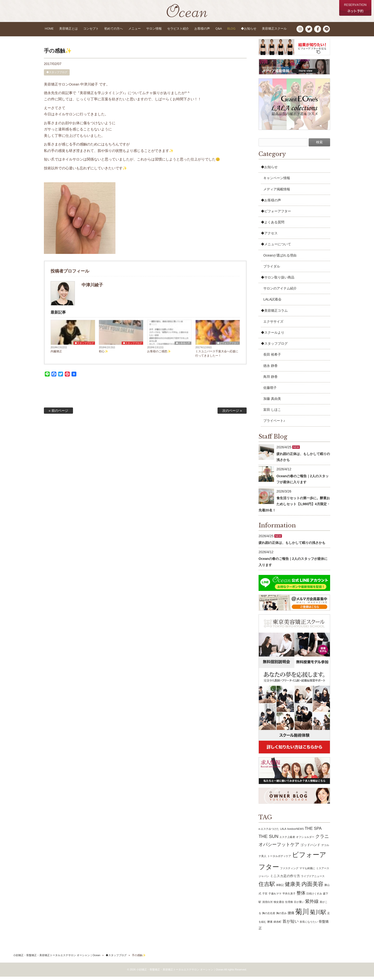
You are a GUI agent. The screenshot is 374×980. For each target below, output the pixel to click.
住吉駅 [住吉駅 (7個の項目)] (267, 887)
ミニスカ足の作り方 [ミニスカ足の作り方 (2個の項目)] (285, 879)
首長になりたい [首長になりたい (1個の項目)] (309, 925)
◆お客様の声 (183, 346)
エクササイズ (273, 325)
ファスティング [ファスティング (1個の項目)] (289, 872)
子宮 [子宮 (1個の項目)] (265, 897)
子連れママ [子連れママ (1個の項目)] (275, 897)
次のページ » (232, 414)
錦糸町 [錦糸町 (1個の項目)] (278, 925)
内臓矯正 (56, 355)
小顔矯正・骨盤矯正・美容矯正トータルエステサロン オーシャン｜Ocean (57, 959)
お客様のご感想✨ (159, 355)
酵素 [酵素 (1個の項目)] (270, 925)
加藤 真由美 (272, 402)
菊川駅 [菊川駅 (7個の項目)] (318, 916)
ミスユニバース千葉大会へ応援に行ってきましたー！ (217, 357)
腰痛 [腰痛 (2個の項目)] (291, 916)
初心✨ (103, 355)
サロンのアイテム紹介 (280, 292)
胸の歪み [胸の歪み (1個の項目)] (281, 916)
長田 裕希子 (272, 358)
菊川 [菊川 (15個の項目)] (302, 915)
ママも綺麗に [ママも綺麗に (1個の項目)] (307, 872)
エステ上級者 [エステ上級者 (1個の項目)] (287, 840)
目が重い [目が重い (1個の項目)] (299, 905)
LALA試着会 (272, 303)
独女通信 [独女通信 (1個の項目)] (279, 905)
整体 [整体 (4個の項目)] (301, 896)
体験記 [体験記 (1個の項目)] (280, 888)
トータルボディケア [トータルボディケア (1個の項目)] (279, 859)
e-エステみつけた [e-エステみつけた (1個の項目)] (269, 832)
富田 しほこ (272, 413)
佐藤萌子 (270, 391)
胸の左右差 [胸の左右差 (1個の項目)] (269, 916)
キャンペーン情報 (277, 181)
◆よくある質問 (273, 225)
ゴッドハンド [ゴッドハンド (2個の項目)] (310, 848)
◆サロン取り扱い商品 (278, 281)
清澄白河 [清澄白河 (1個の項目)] (267, 905)
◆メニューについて (276, 247)
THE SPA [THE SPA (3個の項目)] (313, 832)
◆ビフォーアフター (228, 346)
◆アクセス (269, 236)
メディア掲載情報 (277, 192)
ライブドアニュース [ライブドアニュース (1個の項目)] (313, 879)
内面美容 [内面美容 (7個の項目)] (312, 887)
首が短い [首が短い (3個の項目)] (291, 925)
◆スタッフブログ (57, 75)
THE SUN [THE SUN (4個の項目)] (268, 840)
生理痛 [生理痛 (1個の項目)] (289, 905)
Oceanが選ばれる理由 (280, 259)
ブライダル (272, 270)
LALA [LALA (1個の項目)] (283, 832)
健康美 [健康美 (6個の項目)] (293, 887)
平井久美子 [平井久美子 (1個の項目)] (289, 897)
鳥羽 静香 (270, 380)
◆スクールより (273, 336)
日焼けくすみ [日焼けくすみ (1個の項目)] (314, 897)
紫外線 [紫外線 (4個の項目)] (312, 904)
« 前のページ (58, 414)
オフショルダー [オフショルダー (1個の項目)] (305, 840)
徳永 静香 (270, 369)
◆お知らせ (269, 170)
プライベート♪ (274, 424)
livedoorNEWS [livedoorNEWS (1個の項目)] (295, 832)
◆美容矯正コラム (274, 314)
